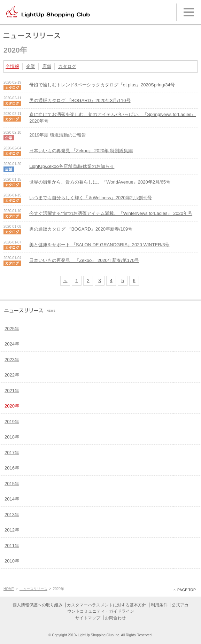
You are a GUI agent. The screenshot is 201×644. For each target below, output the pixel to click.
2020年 (12, 406)
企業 (31, 66)
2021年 (12, 391)
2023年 (12, 360)
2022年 (12, 375)
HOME (9, 589)
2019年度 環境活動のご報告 (58, 135)
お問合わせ (115, 618)
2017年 (12, 453)
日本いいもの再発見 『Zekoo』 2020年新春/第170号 (84, 260)
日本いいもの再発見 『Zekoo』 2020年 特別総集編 (81, 151)
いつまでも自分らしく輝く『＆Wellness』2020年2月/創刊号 (91, 198)
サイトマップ (88, 618)
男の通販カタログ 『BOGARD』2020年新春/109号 (81, 229)
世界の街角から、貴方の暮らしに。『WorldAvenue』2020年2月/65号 (100, 182)
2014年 (12, 499)
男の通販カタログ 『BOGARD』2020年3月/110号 (80, 100)
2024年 (12, 344)
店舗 (47, 66)
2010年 (12, 561)
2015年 (12, 484)
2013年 (12, 515)
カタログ (67, 66)
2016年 (12, 468)
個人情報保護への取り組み (38, 605)
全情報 (12, 66)
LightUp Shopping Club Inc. (99, 635)
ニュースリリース (33, 589)
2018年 (12, 437)
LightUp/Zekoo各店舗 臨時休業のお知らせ (72, 166)
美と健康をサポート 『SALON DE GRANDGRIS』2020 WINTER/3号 (99, 245)
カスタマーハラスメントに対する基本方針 (107, 605)
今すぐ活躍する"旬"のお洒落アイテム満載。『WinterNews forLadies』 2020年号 (111, 213)
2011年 (12, 546)
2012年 (12, 530)
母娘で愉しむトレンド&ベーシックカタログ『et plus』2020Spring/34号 (102, 85)
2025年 (12, 329)
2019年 (12, 422)
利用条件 (159, 605)
